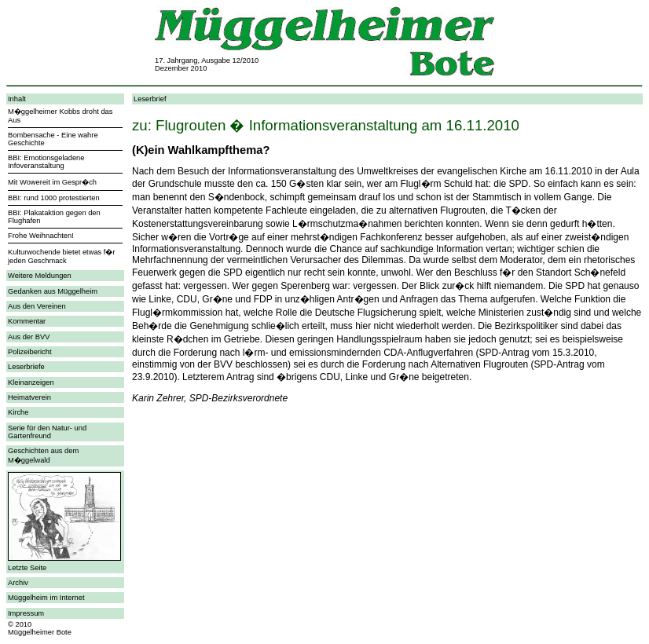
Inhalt (17, 99)
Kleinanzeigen (31, 382)
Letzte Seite (27, 568)
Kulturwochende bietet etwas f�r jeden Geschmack (62, 256)
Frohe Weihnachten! (41, 236)
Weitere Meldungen (40, 276)
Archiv (18, 583)
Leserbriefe (26, 367)
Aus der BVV (29, 337)
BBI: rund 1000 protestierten (54, 198)
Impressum (26, 613)
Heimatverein (29, 397)
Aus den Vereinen (37, 306)
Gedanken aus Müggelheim (53, 291)
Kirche (18, 412)
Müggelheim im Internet (46, 598)
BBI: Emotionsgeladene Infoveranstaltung (46, 162)
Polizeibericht (29, 352)
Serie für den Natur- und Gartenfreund (47, 432)
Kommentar (27, 321)
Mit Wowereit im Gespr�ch (52, 182)
